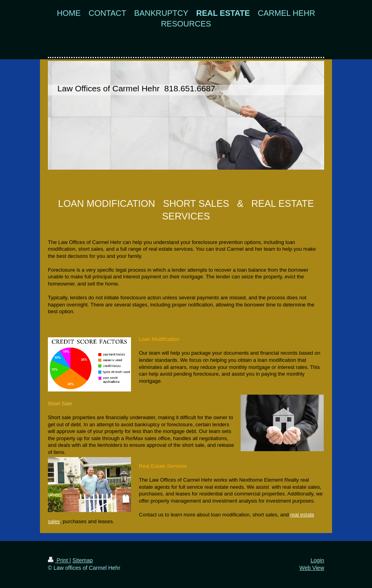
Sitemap (83, 560)
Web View (312, 568)
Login (317, 560)
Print (59, 560)
